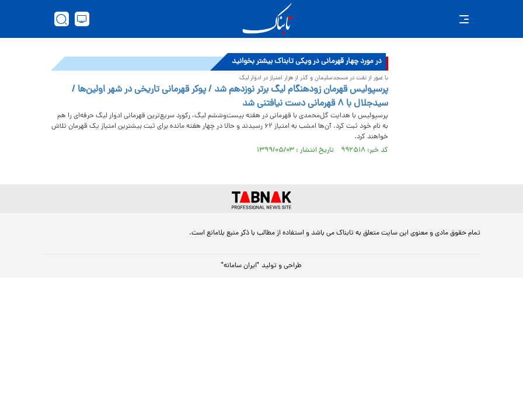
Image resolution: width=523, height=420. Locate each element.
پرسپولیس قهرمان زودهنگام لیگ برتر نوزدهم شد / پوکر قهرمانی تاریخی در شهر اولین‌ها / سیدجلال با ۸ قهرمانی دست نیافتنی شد (230, 97)
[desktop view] (82, 19)
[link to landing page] (267, 19)
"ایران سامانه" (240, 266)
